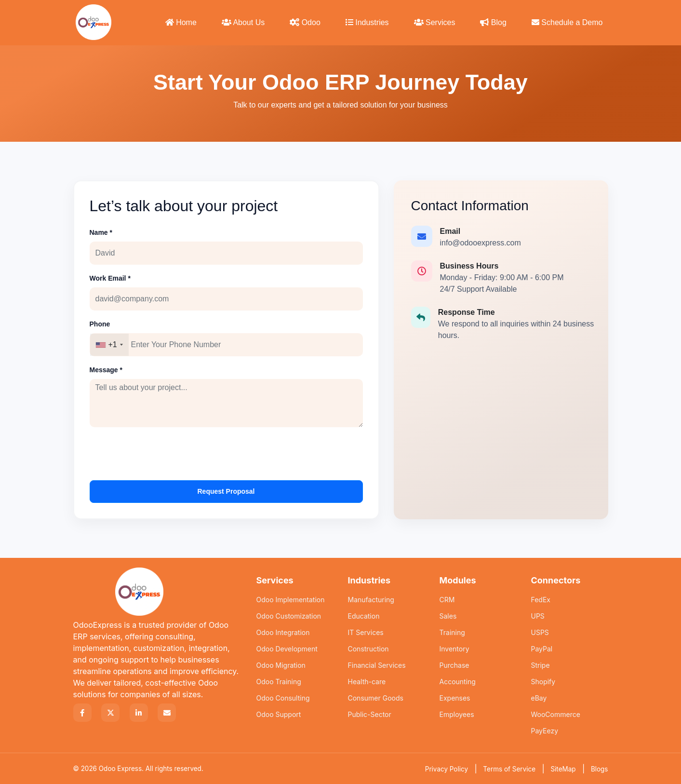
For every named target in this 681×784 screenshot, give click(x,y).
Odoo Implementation (291, 600)
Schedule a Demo (567, 22)
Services (435, 22)
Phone (100, 324)
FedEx (541, 600)
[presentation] (163, 454)
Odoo (305, 22)
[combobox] (109, 345)
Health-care (367, 682)
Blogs (600, 769)
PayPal (542, 649)
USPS (540, 632)
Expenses (455, 698)
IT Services (366, 632)
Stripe (541, 665)
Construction (368, 649)
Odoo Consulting (283, 698)
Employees (457, 714)
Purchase (454, 665)
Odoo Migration (281, 665)
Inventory (454, 649)
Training (452, 632)
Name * (101, 232)
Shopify (543, 682)
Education (364, 616)
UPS (538, 616)
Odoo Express (120, 769)
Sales (448, 616)
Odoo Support (279, 714)
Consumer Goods (376, 698)
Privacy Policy (447, 769)
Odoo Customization (289, 616)
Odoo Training (279, 682)
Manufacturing (371, 600)
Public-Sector (370, 714)
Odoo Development (287, 649)
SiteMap (563, 769)
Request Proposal (226, 491)
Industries (367, 22)
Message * (106, 370)
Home (181, 22)
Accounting (458, 682)
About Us (243, 22)
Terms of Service (509, 769)
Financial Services (377, 665)
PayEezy (545, 731)
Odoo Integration (283, 632)
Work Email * (110, 278)
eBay (539, 698)
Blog (493, 22)
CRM (447, 600)
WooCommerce (556, 714)
